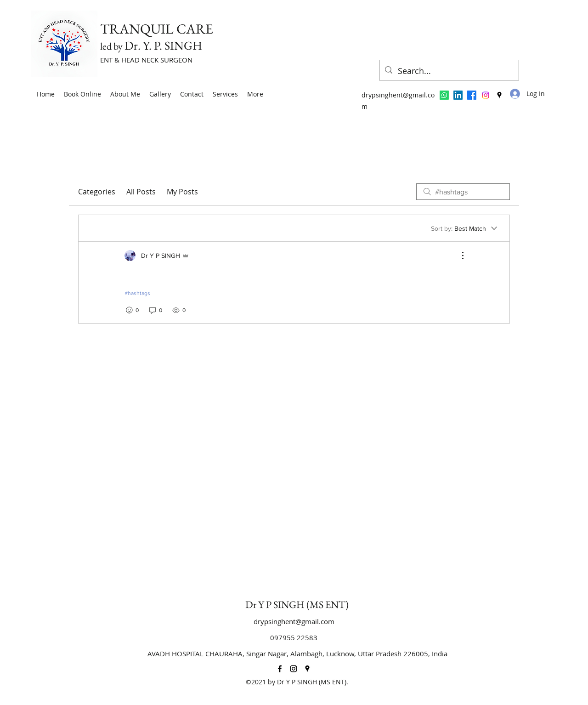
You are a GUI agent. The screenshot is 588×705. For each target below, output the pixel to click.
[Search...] (449, 71)
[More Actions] (458, 256)
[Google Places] (499, 95)
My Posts (182, 192)
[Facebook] (472, 95)
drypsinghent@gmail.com (294, 621)
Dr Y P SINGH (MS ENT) (297, 605)
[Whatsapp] (444, 95)
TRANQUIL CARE (157, 29)
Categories (97, 192)
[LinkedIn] (458, 95)
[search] (463, 192)
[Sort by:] (465, 228)
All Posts (141, 192)
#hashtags (137, 293)
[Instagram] (486, 95)
